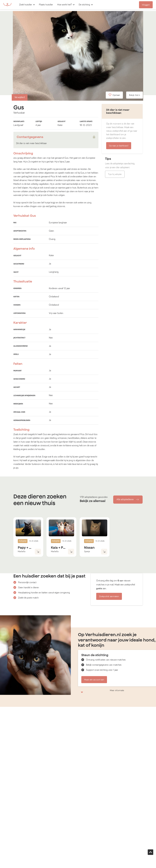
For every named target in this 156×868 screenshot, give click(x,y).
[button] (56, 5)
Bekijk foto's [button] (135, 95)
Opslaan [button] (114, 95)
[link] (46, 5)
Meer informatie (117, 691)
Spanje (87, 551)
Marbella (22, 551)
